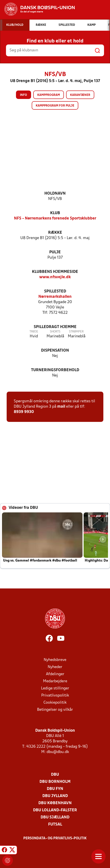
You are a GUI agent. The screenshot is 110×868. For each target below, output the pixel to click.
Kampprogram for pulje (55, 106)
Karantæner (80, 95)
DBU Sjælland (55, 817)
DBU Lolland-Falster (55, 810)
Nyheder (55, 667)
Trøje (34, 332)
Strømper (76, 332)
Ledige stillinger (55, 688)
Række (55, 233)
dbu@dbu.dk (58, 752)
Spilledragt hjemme (55, 327)
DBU (55, 775)
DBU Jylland (55, 796)
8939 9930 (24, 412)
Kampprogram (49, 95)
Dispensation (55, 351)
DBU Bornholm (55, 782)
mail (61, 407)
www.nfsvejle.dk (55, 277)
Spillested (55, 291)
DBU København (55, 803)
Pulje (55, 252)
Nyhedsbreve (55, 660)
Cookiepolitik (55, 703)
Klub (55, 213)
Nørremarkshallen (55, 297)
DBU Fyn (55, 789)
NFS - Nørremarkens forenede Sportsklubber (55, 219)
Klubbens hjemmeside (55, 272)
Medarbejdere (55, 681)
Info (24, 95)
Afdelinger (55, 674)
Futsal (55, 825)
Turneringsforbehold (55, 370)
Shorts (55, 332)
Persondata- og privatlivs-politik (55, 838)
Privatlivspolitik (55, 696)
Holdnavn (55, 194)
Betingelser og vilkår (55, 710)
